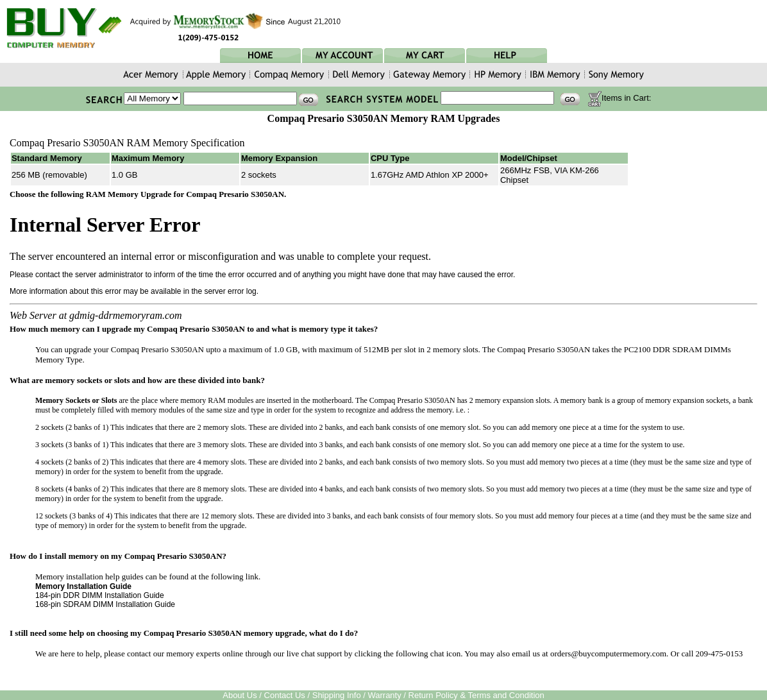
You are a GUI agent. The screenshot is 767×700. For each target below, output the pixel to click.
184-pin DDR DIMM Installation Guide (100, 595)
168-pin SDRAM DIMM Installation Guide (105, 604)
